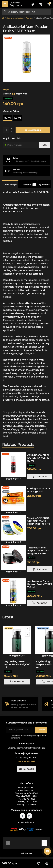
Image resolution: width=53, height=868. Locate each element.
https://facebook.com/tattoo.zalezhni (23, 816)
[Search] (5, 12)
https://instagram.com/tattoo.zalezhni (29, 816)
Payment (17, 169)
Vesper (6, 90)
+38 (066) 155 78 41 (28, 758)
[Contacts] (41, 4)
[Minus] (11, 132)
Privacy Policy (26, 736)
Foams (29, 18)
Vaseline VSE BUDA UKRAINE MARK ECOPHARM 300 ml (38, 521)
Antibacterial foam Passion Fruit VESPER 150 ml (40, 584)
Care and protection (15, 18)
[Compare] (27, 634)
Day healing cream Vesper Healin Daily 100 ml (17, 664)
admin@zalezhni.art (26, 822)
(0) (13, 94)
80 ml (7, 118)
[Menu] (5, 4)
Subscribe (41, 730)
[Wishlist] (27, 629)
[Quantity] (6, 130)
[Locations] (33, 4)
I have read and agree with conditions (28, 737)
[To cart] (40, 476)
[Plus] (11, 129)
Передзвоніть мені (26, 761)
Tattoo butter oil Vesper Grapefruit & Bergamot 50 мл (39, 551)
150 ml (17, 118)
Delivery (16, 158)
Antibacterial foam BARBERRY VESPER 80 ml (39, 458)
